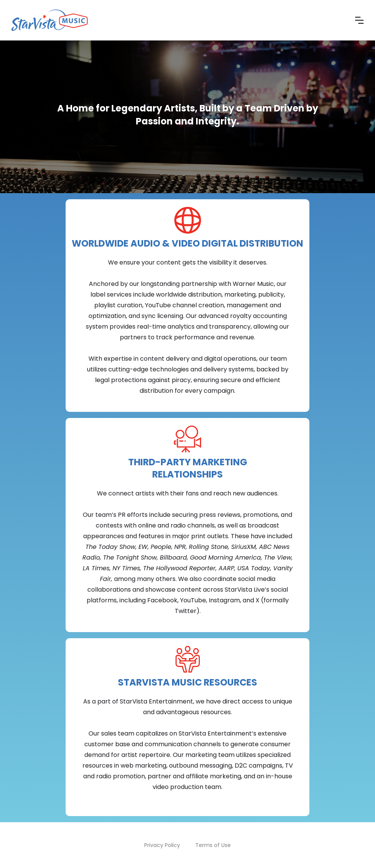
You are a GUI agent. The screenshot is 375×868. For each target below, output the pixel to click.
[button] (359, 20)
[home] (50, 20)
